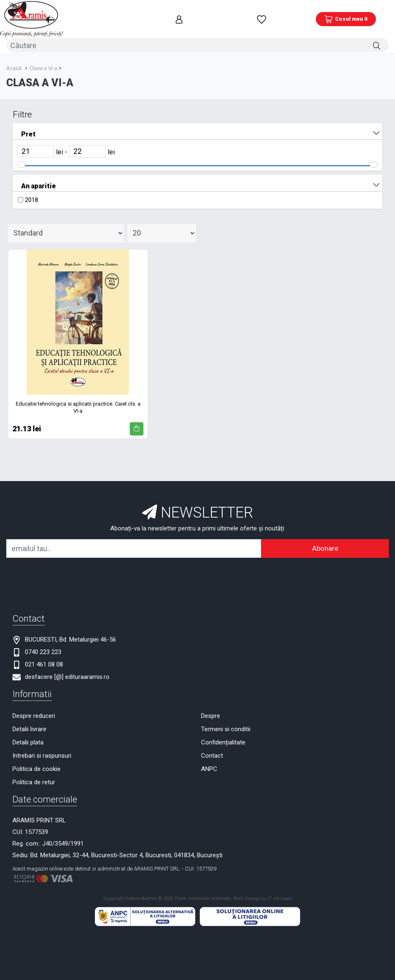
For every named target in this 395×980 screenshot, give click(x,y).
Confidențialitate (223, 741)
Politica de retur (34, 781)
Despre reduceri (34, 715)
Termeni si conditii (226, 728)
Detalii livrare (29, 728)
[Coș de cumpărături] (346, 19)
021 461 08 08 (44, 663)
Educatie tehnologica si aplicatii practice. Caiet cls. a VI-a (78, 406)
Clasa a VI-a (43, 67)
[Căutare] (377, 44)
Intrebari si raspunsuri (42, 754)
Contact (212, 754)
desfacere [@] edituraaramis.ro (67, 676)
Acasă (14, 67)
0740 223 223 (43, 651)
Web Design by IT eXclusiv (263, 898)
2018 (32, 199)
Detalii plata (28, 741)
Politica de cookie (36, 768)
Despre (211, 715)
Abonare (325, 547)
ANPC (209, 768)
